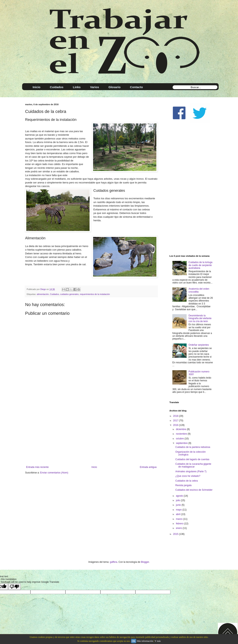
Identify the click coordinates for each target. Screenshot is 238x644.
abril (178, 514)
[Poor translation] (14, 587)
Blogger (145, 562)
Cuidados (55, 294)
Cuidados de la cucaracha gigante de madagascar (193, 465)
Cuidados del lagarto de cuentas (192, 459)
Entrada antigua (148, 467)
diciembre (181, 429)
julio (178, 500)
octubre (180, 439)
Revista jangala (183, 485)
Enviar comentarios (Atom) (54, 473)
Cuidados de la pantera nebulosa (193, 447)
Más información (145, 641)
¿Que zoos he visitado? (188, 476)
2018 (176, 416)
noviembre (182, 434)
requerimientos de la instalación (95, 294)
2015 (176, 534)
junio (179, 505)
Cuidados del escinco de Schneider (194, 490)
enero (179, 528)
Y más (158, 641)
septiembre (182, 443)
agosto (180, 496)
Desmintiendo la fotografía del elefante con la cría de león (200, 318)
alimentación (43, 294)
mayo (179, 510)
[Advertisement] (91, 433)
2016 (176, 425)
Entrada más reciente (37, 467)
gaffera (114, 562)
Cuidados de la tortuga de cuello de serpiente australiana (201, 265)
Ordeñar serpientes (199, 345)
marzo (180, 519)
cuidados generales (69, 294)
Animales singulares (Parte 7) (191, 471)
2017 (176, 421)
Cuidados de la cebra (187, 481)
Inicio (94, 467)
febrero (180, 524)
